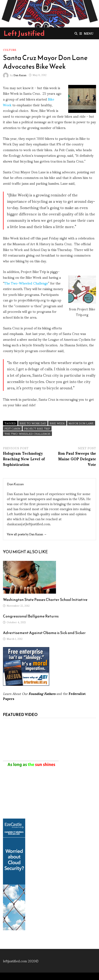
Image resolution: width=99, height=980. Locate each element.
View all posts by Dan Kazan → (27, 534)
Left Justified (24, 33)
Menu (86, 33)
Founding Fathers (42, 693)
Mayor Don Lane (81, 423)
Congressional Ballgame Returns (31, 616)
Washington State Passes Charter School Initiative (45, 600)
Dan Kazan (20, 75)
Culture (10, 50)
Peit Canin (12, 428)
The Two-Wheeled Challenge (26, 283)
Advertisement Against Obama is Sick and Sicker (44, 633)
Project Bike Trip (37, 428)
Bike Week (57, 423)
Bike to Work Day (33, 423)
